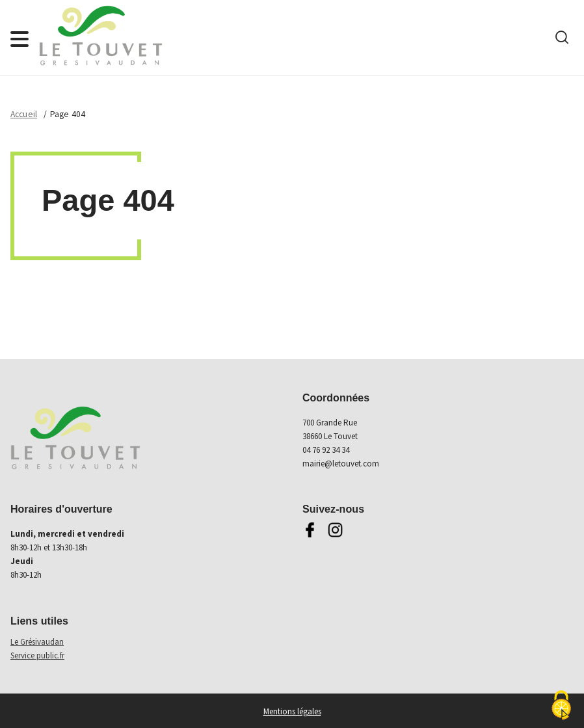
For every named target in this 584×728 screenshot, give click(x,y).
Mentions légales (292, 711)
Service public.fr (37, 655)
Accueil (24, 114)
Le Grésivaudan (37, 642)
